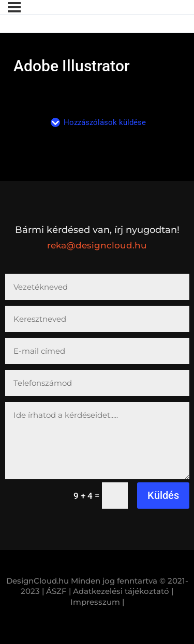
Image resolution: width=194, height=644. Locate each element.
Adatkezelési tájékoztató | (123, 591)
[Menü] (14, 7)
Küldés (163, 495)
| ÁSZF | (56, 591)
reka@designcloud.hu (97, 245)
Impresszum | (97, 602)
